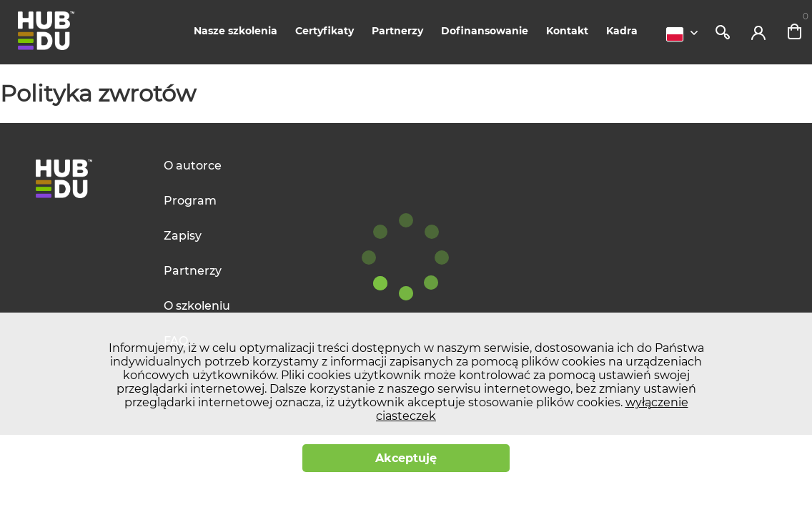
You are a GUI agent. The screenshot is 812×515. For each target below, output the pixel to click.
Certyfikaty (325, 31)
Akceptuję (406, 458)
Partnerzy (397, 31)
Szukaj (723, 32)
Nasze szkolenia (236, 31)
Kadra (622, 31)
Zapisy (183, 236)
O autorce (193, 166)
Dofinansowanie (485, 31)
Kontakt (567, 31)
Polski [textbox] (675, 34)
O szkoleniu (197, 306)
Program (190, 201)
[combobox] (685, 34)
